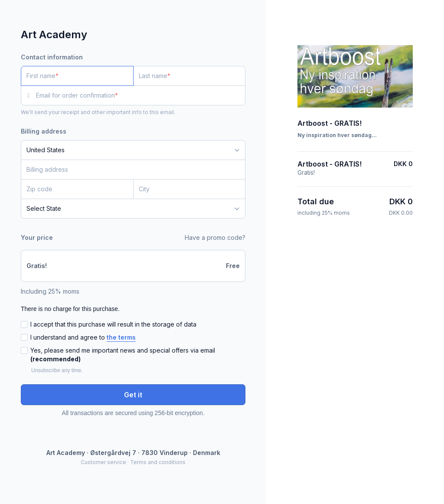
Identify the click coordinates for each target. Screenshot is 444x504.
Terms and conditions (158, 462)
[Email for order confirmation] (141, 95)
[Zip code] (77, 189)
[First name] (77, 76)
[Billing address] (128, 170)
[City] (189, 189)
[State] (133, 209)
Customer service (103, 462)
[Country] (133, 150)
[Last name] (189, 76)
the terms (121, 337)
